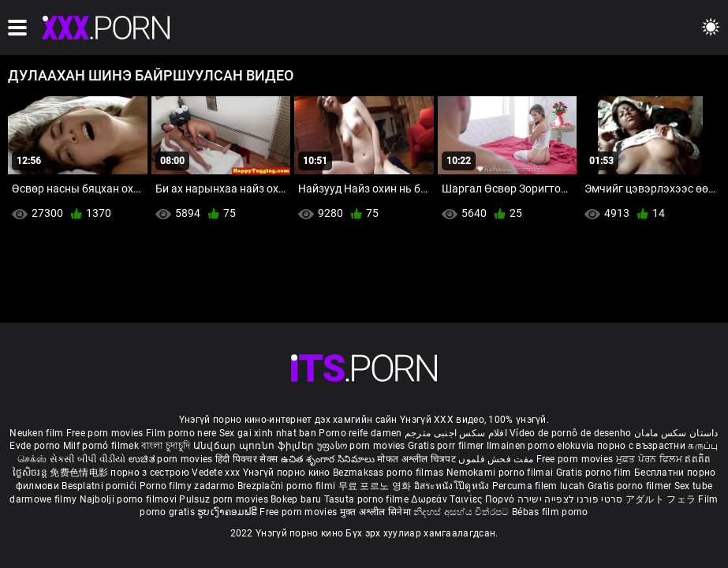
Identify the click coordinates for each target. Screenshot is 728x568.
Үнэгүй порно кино (288, 473)
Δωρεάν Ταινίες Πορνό (464, 499)
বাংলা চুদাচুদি (166, 446)
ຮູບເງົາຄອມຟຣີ (228, 512)
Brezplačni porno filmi (288, 486)
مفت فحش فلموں (497, 459)
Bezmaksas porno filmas (390, 473)
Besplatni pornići (100, 486)
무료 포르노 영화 (376, 486)
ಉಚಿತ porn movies (172, 459)
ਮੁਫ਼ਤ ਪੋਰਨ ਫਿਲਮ (651, 459)
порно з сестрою (150, 473)
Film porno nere (181, 433)
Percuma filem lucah (540, 486)
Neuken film (36, 433)
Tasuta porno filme (368, 499)
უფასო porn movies (362, 446)
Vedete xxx (216, 473)
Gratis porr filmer (447, 446)
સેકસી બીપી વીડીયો (88, 459)
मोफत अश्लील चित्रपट (418, 459)
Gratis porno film (595, 473)
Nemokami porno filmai (501, 473)
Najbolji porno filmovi (129, 499)
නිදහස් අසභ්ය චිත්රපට (463, 512)
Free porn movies (106, 433)
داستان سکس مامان (676, 433)
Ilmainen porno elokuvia (542, 446)
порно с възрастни (641, 446)
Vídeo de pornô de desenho (571, 433)
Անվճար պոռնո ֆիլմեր (255, 446)
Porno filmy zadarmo (189, 486)
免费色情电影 (80, 473)
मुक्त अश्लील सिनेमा (377, 512)
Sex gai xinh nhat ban (268, 433)
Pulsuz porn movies (225, 499)
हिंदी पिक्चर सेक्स (246, 459)
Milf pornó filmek (101, 446)
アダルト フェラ (661, 499)
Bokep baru (296, 499)
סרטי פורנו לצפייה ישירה (570, 499)
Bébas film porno (550, 512)
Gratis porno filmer (631, 486)
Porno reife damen (360, 433)
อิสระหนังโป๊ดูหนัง (453, 486)
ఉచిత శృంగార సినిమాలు (329, 459)
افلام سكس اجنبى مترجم (456, 433)
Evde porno (35, 446)
